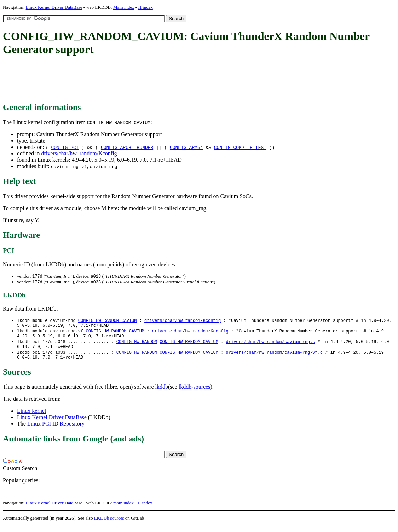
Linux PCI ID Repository (56, 430)
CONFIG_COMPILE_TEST (240, 147)
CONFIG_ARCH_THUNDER (127, 147)
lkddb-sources (195, 393)
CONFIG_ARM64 (186, 147)
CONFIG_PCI (65, 147)
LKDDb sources (109, 524)
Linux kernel (31, 417)
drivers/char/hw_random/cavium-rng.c (270, 345)
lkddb (162, 393)
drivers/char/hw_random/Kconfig (79, 153)
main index (123, 509)
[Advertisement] (132, 80)
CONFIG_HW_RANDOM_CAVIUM (108, 321)
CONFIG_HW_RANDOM (137, 345)
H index (145, 7)
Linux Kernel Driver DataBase (54, 7)
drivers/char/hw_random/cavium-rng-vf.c (274, 357)
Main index (124, 7)
